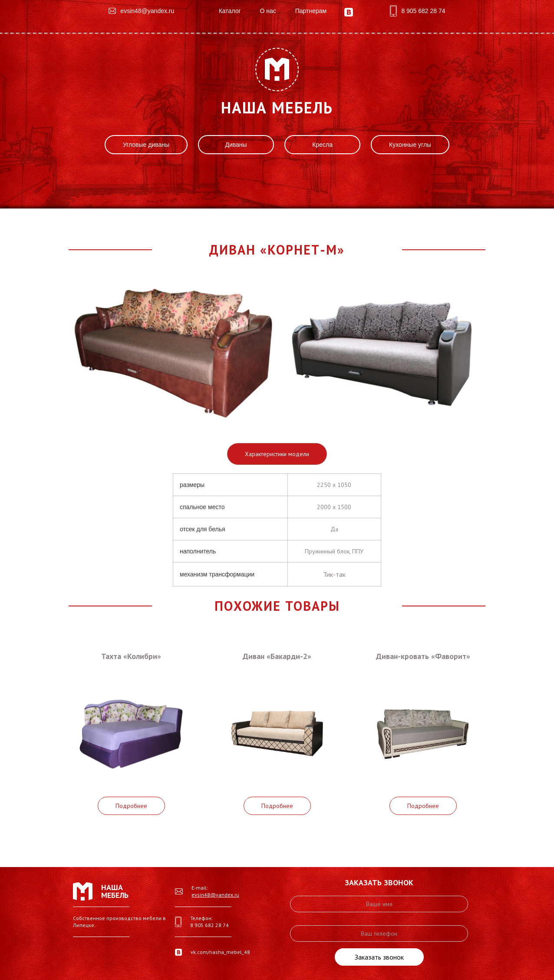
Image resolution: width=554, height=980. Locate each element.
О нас (268, 11)
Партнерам (311, 11)
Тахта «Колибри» (131, 656)
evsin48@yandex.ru (215, 895)
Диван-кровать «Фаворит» (423, 656)
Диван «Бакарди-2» (277, 656)
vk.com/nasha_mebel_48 (220, 952)
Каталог (230, 11)
